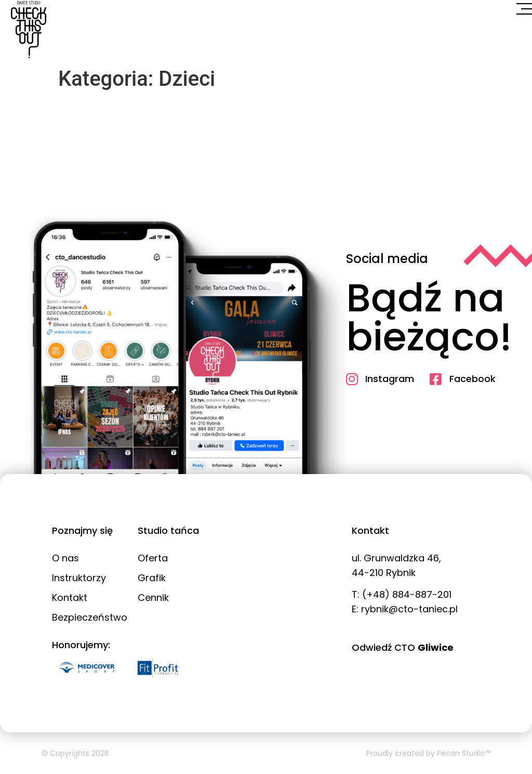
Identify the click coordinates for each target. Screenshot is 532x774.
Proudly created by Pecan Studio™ (428, 753)
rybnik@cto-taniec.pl (409, 609)
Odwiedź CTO (403, 647)
